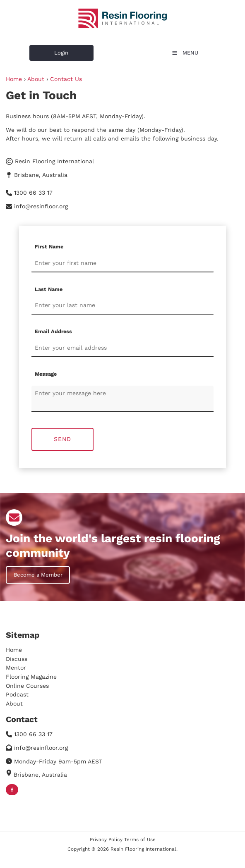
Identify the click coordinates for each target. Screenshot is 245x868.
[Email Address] (122, 348)
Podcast (17, 694)
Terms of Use (140, 839)
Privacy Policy (106, 839)
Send (62, 439)
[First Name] (122, 263)
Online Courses (27, 686)
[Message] (122, 399)
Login (36, 49)
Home (14, 79)
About (36, 79)
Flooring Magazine (31, 677)
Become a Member (30, 571)
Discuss (17, 659)
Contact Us (66, 79)
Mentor (16, 668)
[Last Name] (122, 305)
